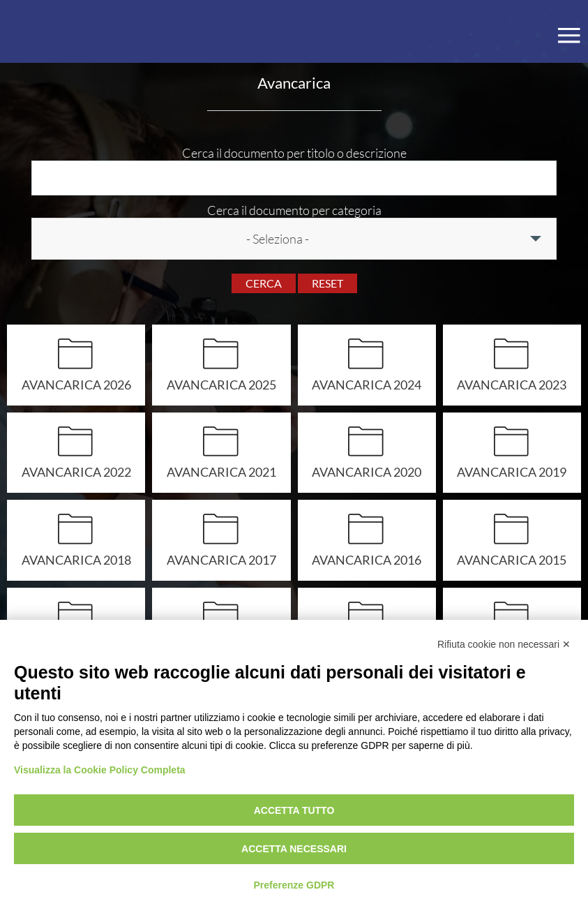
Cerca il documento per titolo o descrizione (294, 153)
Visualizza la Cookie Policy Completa (100, 770)
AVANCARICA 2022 (76, 471)
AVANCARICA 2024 (367, 384)
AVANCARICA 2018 (76, 559)
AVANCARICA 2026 (76, 384)
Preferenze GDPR (294, 885)
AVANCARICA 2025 (221, 384)
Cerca (264, 283)
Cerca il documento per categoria (294, 210)
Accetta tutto (294, 810)
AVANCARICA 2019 (512, 471)
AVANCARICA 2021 (221, 471)
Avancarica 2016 (367, 559)
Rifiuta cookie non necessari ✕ (504, 644)
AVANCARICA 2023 (512, 384)
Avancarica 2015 (512, 559)
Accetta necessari (294, 849)
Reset (327, 283)
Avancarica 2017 (221, 559)
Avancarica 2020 (367, 471)
